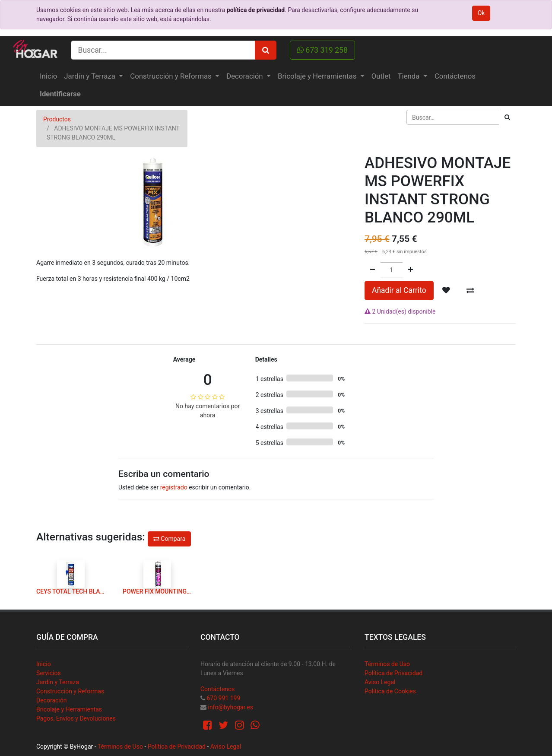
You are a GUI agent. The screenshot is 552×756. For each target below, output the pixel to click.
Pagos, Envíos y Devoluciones (76, 718)
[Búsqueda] (507, 117)
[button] (446, 290)
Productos (57, 119)
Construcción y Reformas (70, 691)
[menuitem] (48, 76)
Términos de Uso (387, 664)
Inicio (44, 664)
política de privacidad (256, 10)
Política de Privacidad (393, 673)
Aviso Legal (380, 682)
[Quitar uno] (373, 270)
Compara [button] (169, 539)
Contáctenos (217, 689)
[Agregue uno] (411, 270)
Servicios (49, 673)
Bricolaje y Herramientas (69, 709)
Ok (481, 13)
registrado (174, 487)
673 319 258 (322, 50)
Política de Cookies (390, 691)
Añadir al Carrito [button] (399, 290)
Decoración (51, 700)
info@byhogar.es (230, 707)
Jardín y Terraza (58, 682)
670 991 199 (223, 698)
